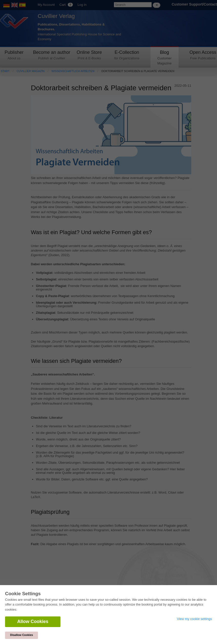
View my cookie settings (195, 619)
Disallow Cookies (21, 635)
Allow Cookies (33, 621)
